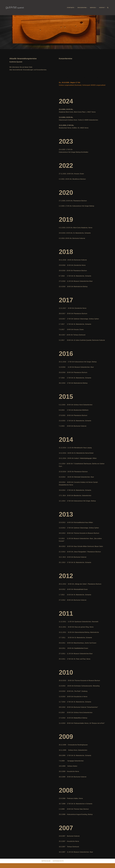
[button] (75, 8)
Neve (7, 866)
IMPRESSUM (46, 861)
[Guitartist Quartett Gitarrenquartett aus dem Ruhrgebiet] (15, 8)
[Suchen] (108, 8)
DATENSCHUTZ (58, 861)
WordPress (24, 866)
